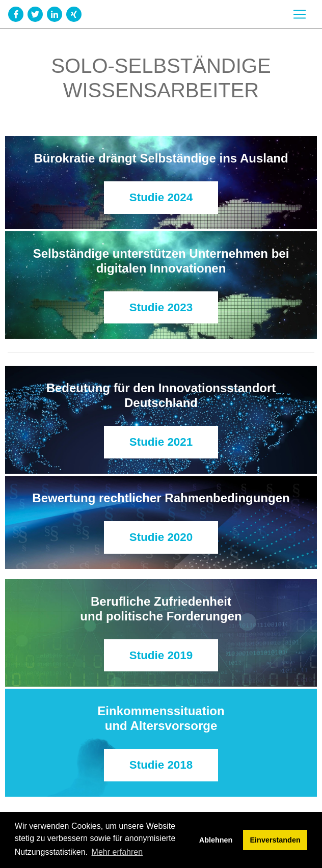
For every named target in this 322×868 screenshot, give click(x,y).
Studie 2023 (161, 307)
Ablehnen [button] (216, 840)
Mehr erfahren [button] (117, 852)
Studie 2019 (161, 655)
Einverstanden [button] (275, 840)
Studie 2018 (161, 765)
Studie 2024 (161, 197)
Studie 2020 (161, 537)
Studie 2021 (161, 442)
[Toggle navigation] (300, 14)
